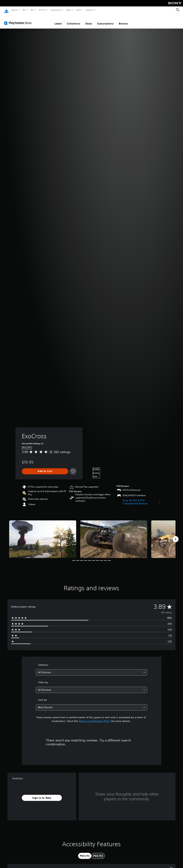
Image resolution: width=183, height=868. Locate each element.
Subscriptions (105, 20)
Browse (123, 20)
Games (14, 10)
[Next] (175, 536)
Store (78, 10)
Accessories (56, 10)
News (69, 10)
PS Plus (42, 10)
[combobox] (91, 669)
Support (89, 10)
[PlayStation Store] (19, 19)
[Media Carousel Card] (43, 536)
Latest (58, 20)
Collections (74, 20)
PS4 (32, 10)
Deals (89, 20)
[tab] (85, 852)
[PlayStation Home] (6, 10)
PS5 (24, 10)
